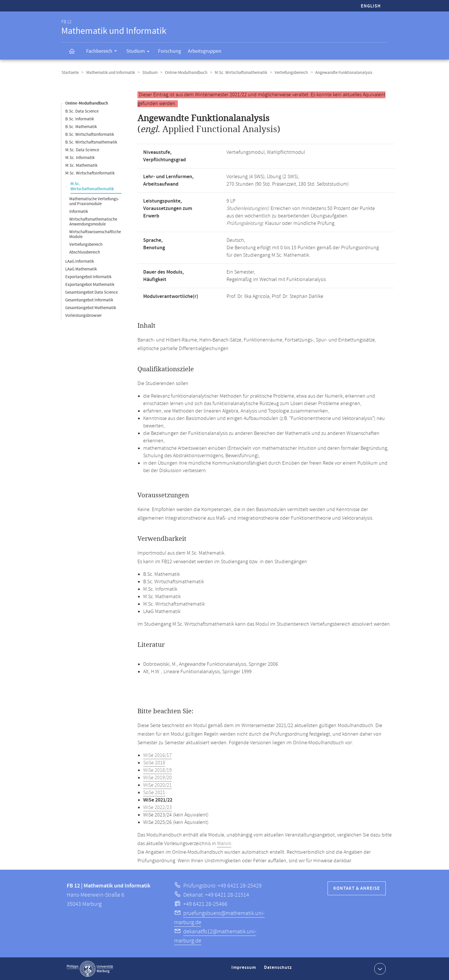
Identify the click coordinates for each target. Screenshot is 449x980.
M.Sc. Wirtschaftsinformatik (90, 173)
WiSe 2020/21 (157, 785)
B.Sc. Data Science (82, 111)
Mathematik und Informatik (110, 73)
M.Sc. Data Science (82, 150)
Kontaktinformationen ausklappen (379, 968)
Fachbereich (103, 52)
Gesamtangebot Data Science (91, 292)
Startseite (70, 73)
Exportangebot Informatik (88, 277)
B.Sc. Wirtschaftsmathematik (91, 142)
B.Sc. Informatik (80, 119)
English (371, 6)
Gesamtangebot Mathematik (91, 308)
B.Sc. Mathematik (81, 126)
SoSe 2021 (154, 792)
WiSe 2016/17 (157, 755)
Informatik (79, 211)
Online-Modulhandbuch (184, 73)
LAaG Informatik (80, 261)
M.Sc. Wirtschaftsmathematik (238, 73)
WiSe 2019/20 (157, 777)
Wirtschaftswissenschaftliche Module (95, 234)
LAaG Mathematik (81, 269)
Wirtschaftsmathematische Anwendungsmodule (93, 221)
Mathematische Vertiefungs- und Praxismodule (94, 201)
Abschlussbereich (85, 252)
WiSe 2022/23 (157, 807)
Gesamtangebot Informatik (89, 300)
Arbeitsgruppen (205, 51)
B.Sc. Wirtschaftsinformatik (90, 134)
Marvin (224, 843)
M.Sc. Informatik (80, 157)
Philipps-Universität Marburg (90, 969)
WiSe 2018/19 (157, 770)
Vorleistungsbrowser (83, 315)
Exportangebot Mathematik (90, 284)
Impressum (244, 970)
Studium (140, 52)
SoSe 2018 (154, 763)
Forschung (170, 51)
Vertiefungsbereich (288, 73)
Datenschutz (279, 970)
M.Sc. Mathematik (81, 165)
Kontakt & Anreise (357, 888)
